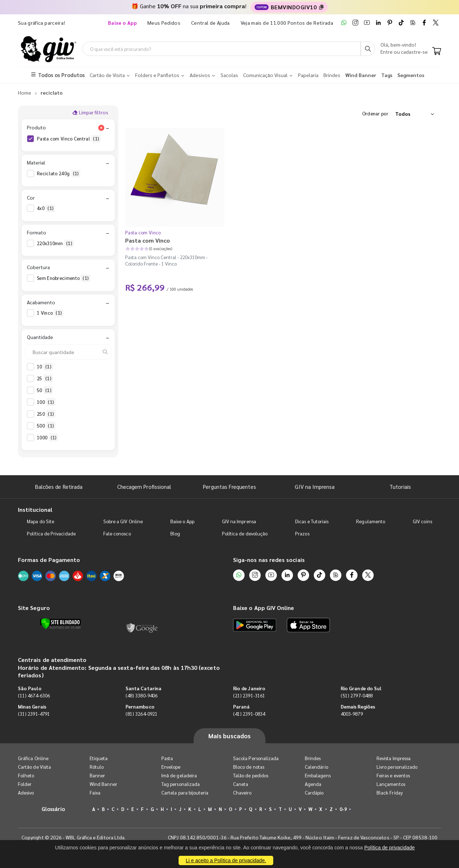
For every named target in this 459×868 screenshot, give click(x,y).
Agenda (313, 784)
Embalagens (318, 775)
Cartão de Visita (34, 767)
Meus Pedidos (164, 23)
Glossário (53, 809)
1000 (48, 438)
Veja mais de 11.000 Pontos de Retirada (287, 23)
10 (45, 367)
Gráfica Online (33, 758)
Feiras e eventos (393, 775)
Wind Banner (103, 784)
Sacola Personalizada (256, 758)
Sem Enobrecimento (64, 278)
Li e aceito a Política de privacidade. (226, 860)
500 (46, 426)
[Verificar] (60, 624)
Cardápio (314, 793)
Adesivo (26, 793)
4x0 (46, 208)
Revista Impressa (394, 758)
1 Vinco (50, 313)
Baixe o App (182, 521)
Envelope (171, 767)
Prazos (302, 533)
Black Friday (390, 793)
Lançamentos (391, 784)
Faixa (95, 793)
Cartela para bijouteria (185, 793)
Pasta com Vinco (143, 232)
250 (46, 414)
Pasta (167, 758)
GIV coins (422, 521)
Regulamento (371, 521)
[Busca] (368, 49)
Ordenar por (375, 113)
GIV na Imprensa (315, 487)
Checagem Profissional (144, 487)
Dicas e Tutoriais (312, 521)
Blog (175, 533)
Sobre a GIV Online (123, 521)
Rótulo (97, 767)
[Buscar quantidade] (68, 352)
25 (45, 378)
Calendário (316, 767)
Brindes (313, 758)
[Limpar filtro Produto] (101, 128)
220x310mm (55, 243)
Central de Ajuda (210, 23)
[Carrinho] (437, 52)
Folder (25, 784)
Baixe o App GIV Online (264, 608)
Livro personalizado (397, 767)
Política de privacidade (390, 848)
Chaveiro (242, 793)
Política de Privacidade (51, 533)
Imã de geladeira (179, 775)
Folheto (26, 775)
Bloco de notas (249, 767)
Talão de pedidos (251, 775)
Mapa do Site (41, 521)
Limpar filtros (90, 112)
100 (46, 402)
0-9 (343, 809)
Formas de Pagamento (49, 560)
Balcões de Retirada (59, 487)
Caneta (241, 784)
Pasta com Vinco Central (69, 139)
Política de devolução (245, 533)
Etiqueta (99, 758)
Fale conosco (117, 533)
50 (45, 390)
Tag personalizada (181, 784)
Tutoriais (400, 487)
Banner (97, 775)
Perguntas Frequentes (229, 487)
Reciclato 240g (59, 173)
